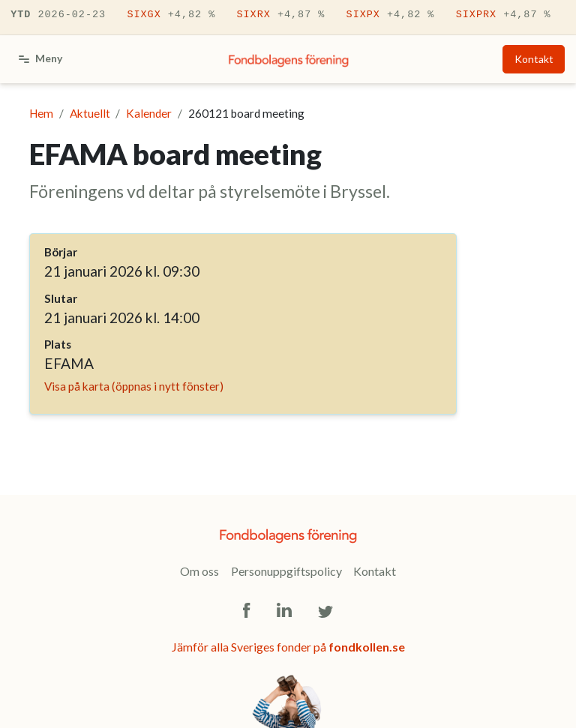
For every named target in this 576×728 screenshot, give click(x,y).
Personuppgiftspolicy (286, 571)
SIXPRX (504, 15)
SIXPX (391, 15)
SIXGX (171, 15)
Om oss (199, 571)
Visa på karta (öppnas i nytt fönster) (134, 386)
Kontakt (534, 59)
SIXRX (280, 15)
